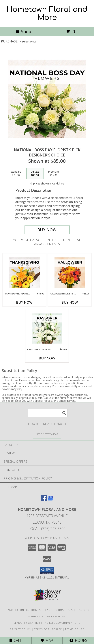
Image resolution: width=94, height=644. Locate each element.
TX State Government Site (62, 623)
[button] (47, 571)
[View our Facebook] (44, 500)
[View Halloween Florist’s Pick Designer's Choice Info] (70, 273)
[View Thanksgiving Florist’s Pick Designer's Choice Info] (24, 273)
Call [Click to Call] (16, 640)
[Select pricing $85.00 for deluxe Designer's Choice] (35, 173)
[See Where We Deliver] (47, 434)
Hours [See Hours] (78, 640)
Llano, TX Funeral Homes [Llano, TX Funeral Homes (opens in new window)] (23, 610)
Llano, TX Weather (27, 623)
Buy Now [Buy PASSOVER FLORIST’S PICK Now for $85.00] (47, 358)
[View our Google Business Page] (50, 500)
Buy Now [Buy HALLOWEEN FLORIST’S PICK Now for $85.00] (70, 302)
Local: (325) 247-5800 (47, 529)
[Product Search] (48, 413)
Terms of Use (74, 629)
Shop (23, 31)
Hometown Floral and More (47, 14)
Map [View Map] (47, 640)
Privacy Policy (21, 629)
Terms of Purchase (48, 629)
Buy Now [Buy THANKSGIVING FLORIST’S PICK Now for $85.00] (24, 302)
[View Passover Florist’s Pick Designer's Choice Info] (47, 328)
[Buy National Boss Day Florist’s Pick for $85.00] (47, 230)
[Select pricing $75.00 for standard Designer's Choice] (16, 173)
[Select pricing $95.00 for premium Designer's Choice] (53, 173)
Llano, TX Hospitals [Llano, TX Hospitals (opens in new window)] (58, 610)
